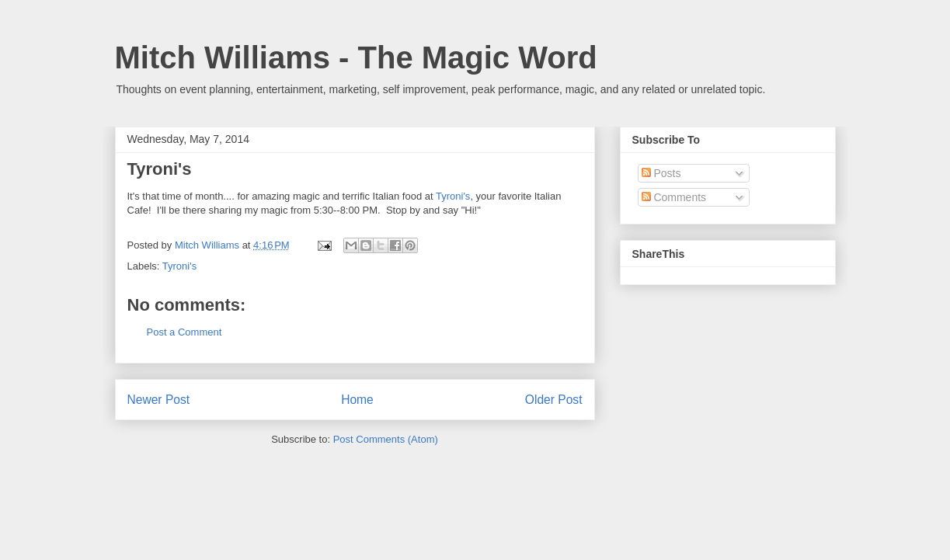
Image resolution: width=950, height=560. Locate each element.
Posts (661, 173)
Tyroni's (453, 196)
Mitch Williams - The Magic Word (356, 57)
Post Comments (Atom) (386, 439)
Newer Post (159, 400)
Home (357, 400)
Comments (674, 197)
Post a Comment (184, 332)
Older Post (554, 400)
